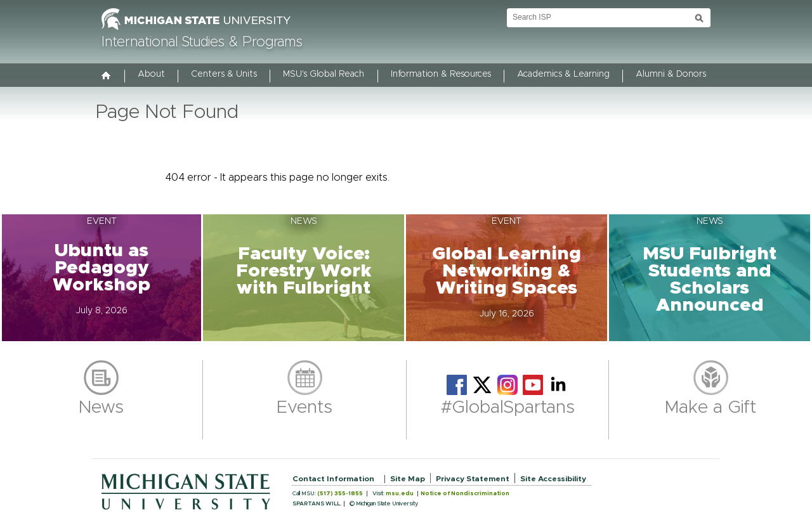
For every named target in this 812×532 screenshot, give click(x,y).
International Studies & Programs (202, 42)
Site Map (408, 479)
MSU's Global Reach (324, 74)
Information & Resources (441, 74)
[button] (101, 278)
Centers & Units (224, 74)
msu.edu (400, 494)
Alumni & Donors (671, 74)
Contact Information (333, 479)
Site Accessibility (553, 479)
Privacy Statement (473, 479)
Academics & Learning (563, 74)
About (151, 74)
